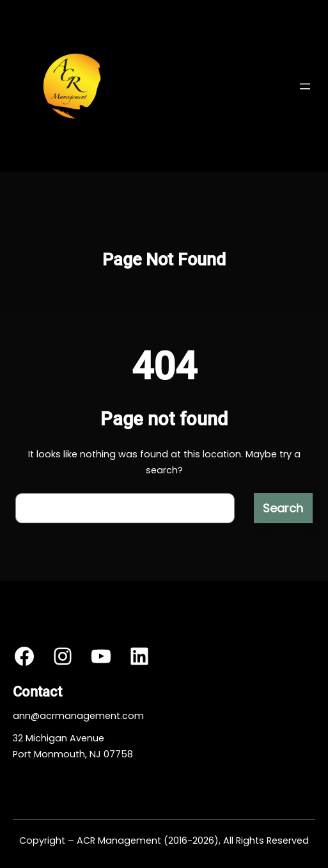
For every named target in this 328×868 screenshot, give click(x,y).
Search (283, 508)
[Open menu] (305, 86)
